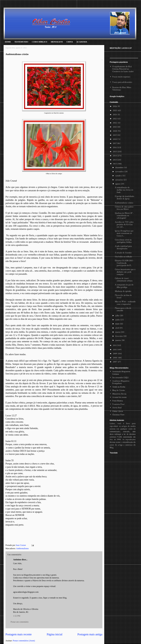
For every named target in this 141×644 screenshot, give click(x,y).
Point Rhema (118, 401)
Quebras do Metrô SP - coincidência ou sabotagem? (124, 216)
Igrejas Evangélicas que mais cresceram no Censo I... (124, 233)
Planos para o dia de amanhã (123, 309)
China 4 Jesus (118, 411)
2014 (115, 156)
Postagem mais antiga (90, 634)
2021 (115, 127)
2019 (115, 135)
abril (117, 328)
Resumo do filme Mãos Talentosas (122, 89)
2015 (115, 152)
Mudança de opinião (123, 291)
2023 (115, 119)
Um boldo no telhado (123, 257)
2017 (115, 143)
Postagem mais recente (19, 634)
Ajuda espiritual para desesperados (123, 247)
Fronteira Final (118, 404)
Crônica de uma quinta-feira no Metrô (124, 208)
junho (118, 320)
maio (118, 324)
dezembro (120, 168)
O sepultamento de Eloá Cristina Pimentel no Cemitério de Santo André (123, 69)
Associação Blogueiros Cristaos (121, 373)
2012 (115, 164)
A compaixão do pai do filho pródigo (124, 286)
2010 (115, 350)
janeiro (118, 340)
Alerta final (117, 408)
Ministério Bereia (119, 394)
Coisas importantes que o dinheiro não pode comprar (125, 272)
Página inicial (55, 634)
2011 (115, 345)
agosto (118, 184)
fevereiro (119, 336)
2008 (115, 358)
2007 (115, 362)
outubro (119, 176)
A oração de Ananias (123, 253)
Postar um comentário (20, 622)
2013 (115, 160)
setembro (119, 180)
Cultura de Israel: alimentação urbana (124, 280)
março (118, 332)
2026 (115, 106)
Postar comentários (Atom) (24, 641)
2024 (115, 115)
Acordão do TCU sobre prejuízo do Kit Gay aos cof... (124, 224)
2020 (115, 131)
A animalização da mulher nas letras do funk (124, 190)
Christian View (118, 415)
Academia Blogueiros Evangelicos (121, 382)
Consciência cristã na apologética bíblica (123, 241)
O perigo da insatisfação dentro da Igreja (124, 197)
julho (118, 316)
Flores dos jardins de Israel (123, 296)
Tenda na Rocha (119, 387)
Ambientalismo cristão (124, 203)
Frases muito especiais (121, 77)
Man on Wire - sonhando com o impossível (125, 303)
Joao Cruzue (21, 545)
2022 (115, 123)
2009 (115, 354)
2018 (115, 139)
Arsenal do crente (119, 397)
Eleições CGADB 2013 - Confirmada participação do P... (124, 263)
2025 (115, 110)
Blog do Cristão (119, 390)
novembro (120, 172)
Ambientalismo (22, 548)
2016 (115, 148)
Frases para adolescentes (122, 82)
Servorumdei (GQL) (120, 378)
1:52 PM (17, 616)
